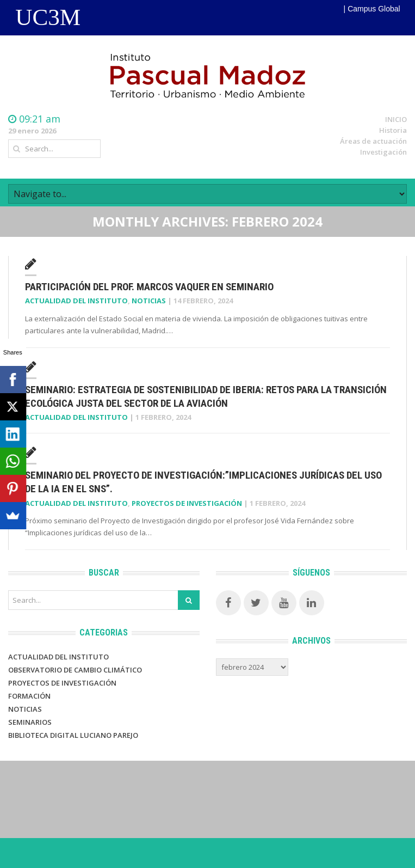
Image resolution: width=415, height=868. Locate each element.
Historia (393, 130)
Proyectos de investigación (187, 503)
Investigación (383, 152)
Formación (29, 696)
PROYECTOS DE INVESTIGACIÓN (62, 683)
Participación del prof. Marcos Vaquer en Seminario (149, 287)
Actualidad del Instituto (76, 301)
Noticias (149, 301)
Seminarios (30, 722)
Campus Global (374, 9)
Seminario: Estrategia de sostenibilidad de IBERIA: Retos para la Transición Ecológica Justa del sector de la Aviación (206, 396)
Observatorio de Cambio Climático (75, 670)
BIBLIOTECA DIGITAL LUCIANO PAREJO (73, 735)
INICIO (396, 119)
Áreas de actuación (373, 141)
